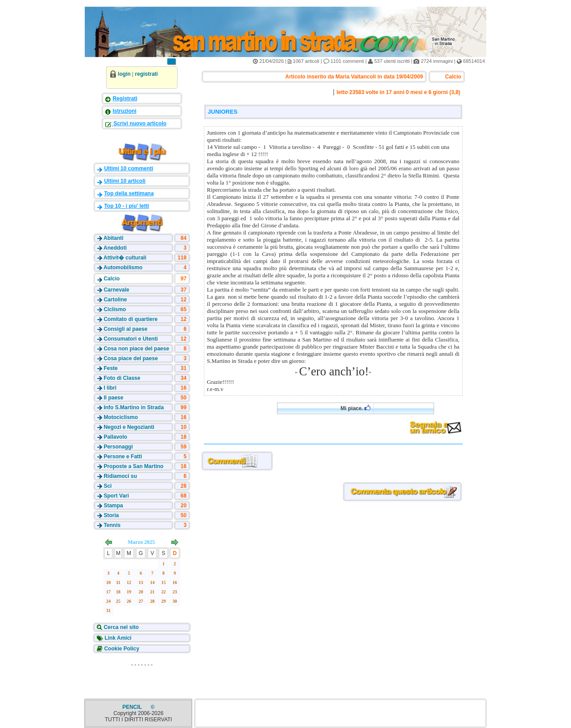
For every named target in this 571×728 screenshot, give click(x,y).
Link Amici (117, 638)
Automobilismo (123, 267)
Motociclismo (121, 417)
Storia (111, 515)
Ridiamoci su (120, 476)
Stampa (113, 506)
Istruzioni (124, 111)
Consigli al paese (125, 329)
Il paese (113, 398)
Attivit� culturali (125, 258)
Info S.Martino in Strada (134, 407)
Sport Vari (116, 496)
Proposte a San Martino (133, 466)
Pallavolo (115, 437)
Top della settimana (129, 193)
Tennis (112, 525)
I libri (110, 388)
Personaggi (118, 447)
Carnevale (116, 290)
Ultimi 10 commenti (128, 169)
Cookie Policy (121, 649)
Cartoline (115, 300)
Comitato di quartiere (130, 319)
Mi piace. (355, 408)
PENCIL (133, 707)
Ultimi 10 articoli (125, 181)
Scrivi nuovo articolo (139, 123)
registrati (147, 74)
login (124, 74)
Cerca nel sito (120, 627)
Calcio (112, 279)
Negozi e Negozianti (129, 427)
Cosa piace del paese (130, 358)
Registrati (125, 99)
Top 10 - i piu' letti (126, 206)
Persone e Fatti (123, 457)
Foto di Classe (122, 378)
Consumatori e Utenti (130, 339)
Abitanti (114, 238)
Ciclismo (115, 309)
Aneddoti (115, 248)
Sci (108, 486)
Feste (110, 368)
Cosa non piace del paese (136, 349)
